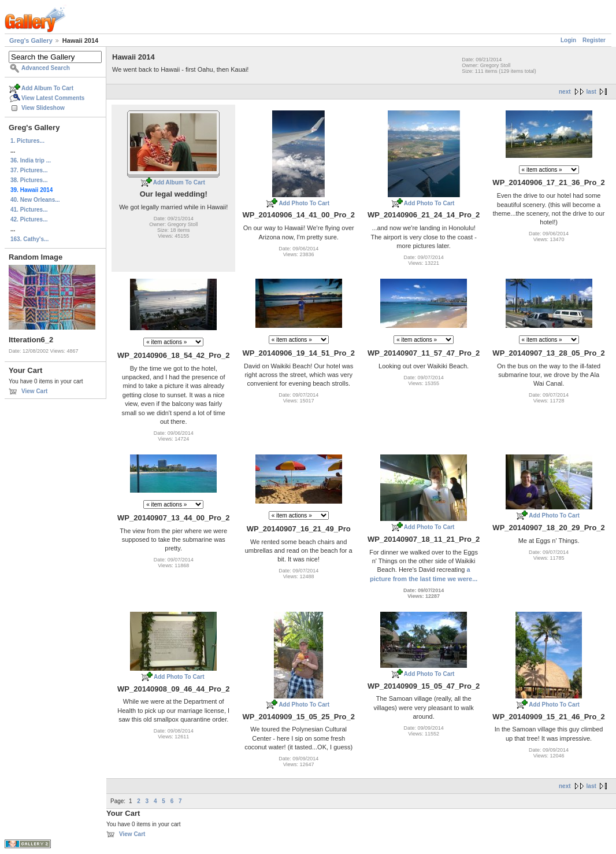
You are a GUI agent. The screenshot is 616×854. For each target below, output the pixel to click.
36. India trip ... (31, 160)
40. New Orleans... (35, 200)
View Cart (34, 391)
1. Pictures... (27, 141)
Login (568, 40)
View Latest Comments (53, 98)
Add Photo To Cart (304, 203)
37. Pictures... (29, 170)
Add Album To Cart (47, 88)
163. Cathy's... (29, 239)
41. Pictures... (29, 210)
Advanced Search (46, 68)
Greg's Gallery (31, 40)
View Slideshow (43, 108)
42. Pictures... (29, 219)
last (591, 92)
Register (594, 40)
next (565, 92)
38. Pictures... (29, 180)
